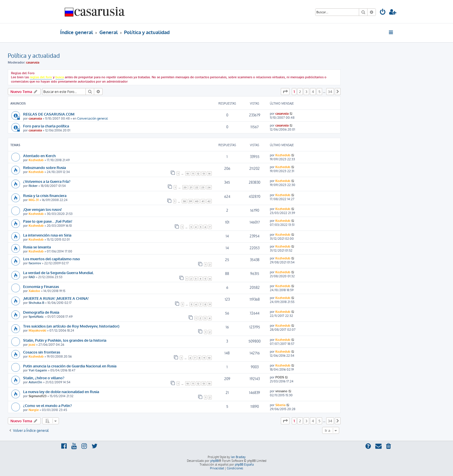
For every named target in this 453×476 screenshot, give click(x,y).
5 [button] (319, 92)
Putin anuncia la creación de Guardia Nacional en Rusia (70, 366)
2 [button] (300, 92)
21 (191, 187)
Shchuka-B (36, 303)
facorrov (35, 263)
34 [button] (330, 92)
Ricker (33, 186)
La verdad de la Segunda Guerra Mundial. (59, 273)
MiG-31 (34, 200)
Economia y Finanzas (41, 286)
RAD (32, 277)
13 (204, 173)
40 (197, 201)
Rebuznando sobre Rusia (44, 167)
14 (209, 173)
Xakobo (34, 291)
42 (209, 201)
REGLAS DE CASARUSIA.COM (49, 114)
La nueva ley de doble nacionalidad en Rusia (61, 392)
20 (185, 187)
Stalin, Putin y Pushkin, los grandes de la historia (65, 340)
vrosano (281, 391)
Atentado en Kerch (39, 156)
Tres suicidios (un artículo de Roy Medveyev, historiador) (71, 326)
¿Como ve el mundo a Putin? (48, 405)
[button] (285, 92)
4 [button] (313, 92)
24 (209, 187)
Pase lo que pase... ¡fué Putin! (48, 221)
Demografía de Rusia (41, 312)
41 (203, 201)
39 (190, 201)
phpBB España (244, 464)
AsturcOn (35, 382)
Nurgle (34, 410)
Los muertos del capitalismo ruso (52, 259)
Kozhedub (36, 160)
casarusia (33, 62)
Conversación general (92, 118)
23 (203, 187)
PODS (280, 377)
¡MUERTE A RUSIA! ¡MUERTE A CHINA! (56, 298)
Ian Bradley (238, 457)
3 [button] (306, 92)
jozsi (32, 345)
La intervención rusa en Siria (47, 235)
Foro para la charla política (46, 126)
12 (198, 173)
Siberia (280, 405)
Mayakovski (37, 330)
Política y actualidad (34, 55)
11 (193, 173)
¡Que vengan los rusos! (42, 209)
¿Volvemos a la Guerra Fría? (47, 181)
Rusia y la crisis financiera (45, 195)
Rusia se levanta (37, 247)
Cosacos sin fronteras (42, 352)
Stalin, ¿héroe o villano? (44, 378)
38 (184, 201)
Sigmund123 (38, 396)
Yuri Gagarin (38, 370)
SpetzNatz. (36, 317)
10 (188, 173)
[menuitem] (383, 13)
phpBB (215, 461)
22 (197, 187)
